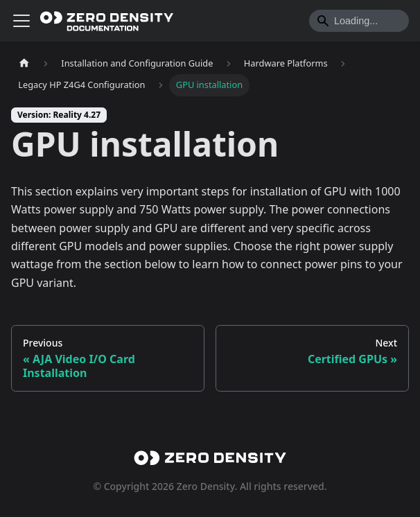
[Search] (359, 21)
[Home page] (24, 63)
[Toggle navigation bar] (21, 21)
